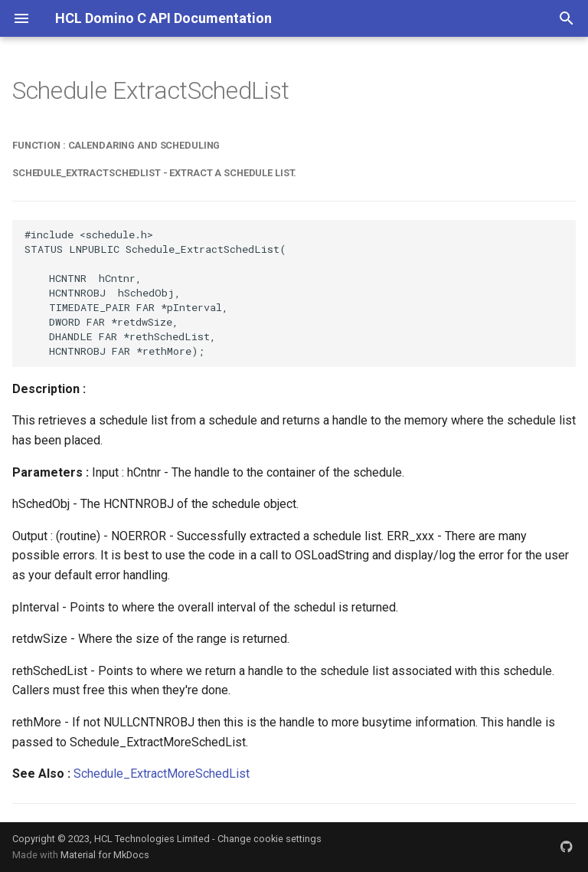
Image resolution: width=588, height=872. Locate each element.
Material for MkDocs (105, 855)
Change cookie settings (269, 839)
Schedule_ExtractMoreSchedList (162, 774)
